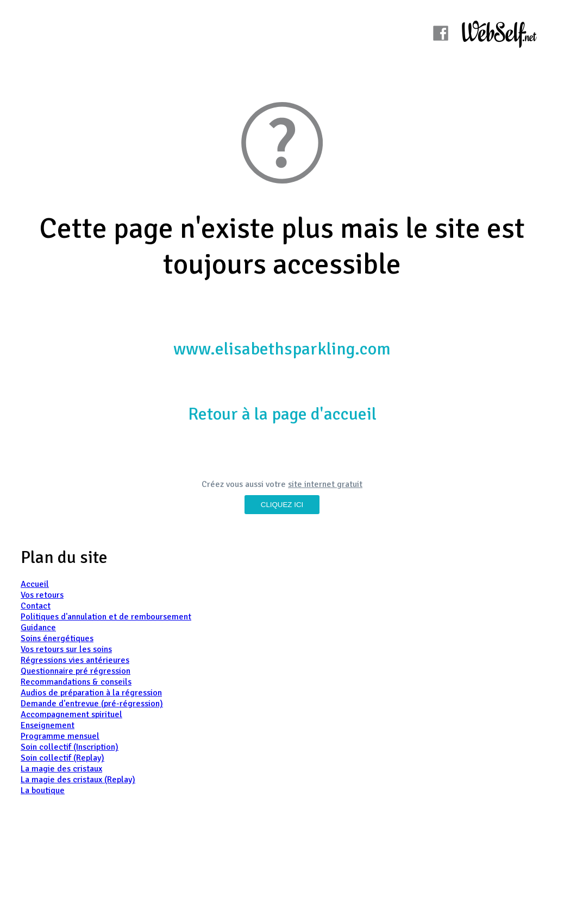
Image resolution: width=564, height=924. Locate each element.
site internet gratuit (325, 484)
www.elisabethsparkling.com (282, 349)
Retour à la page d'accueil (282, 414)
